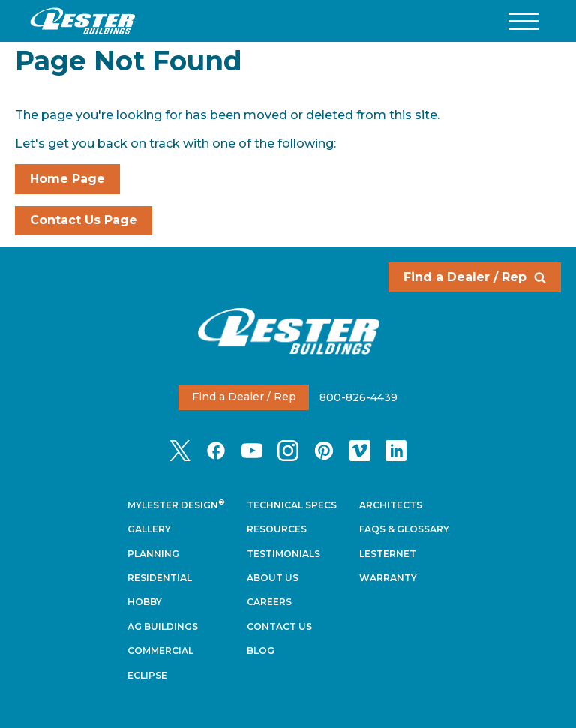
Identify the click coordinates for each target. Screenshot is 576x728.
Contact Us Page (84, 220)
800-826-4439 (358, 397)
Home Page (67, 179)
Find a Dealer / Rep (475, 277)
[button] (523, 21)
